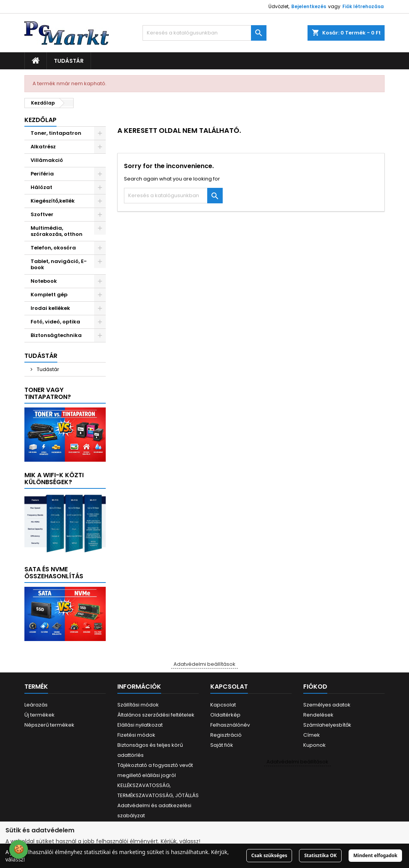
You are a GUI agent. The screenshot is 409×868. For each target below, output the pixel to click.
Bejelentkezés (309, 6)
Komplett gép (49, 295)
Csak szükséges (269, 855)
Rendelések (318, 715)
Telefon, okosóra (53, 248)
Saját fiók (222, 745)
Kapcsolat (223, 705)
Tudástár (69, 61)
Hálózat (41, 187)
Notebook (44, 281)
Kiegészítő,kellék (53, 201)
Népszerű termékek (49, 725)
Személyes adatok (327, 705)
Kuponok (314, 745)
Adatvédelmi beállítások (204, 664)
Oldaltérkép (225, 715)
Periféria (42, 174)
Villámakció (47, 160)
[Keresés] (204, 33)
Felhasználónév (230, 725)
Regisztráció (226, 735)
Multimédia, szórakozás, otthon (57, 231)
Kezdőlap (40, 120)
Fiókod (315, 687)
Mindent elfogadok (375, 855)
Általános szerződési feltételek (156, 715)
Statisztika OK (320, 855)
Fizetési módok (136, 735)
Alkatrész (43, 147)
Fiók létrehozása (363, 6)
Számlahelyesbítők (327, 725)
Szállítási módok (138, 705)
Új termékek (40, 715)
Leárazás (36, 705)
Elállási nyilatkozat (140, 725)
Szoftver (42, 214)
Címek (312, 735)
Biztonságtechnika (56, 335)
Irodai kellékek (50, 308)
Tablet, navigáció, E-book (59, 264)
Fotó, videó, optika (55, 322)
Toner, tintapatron (56, 133)
